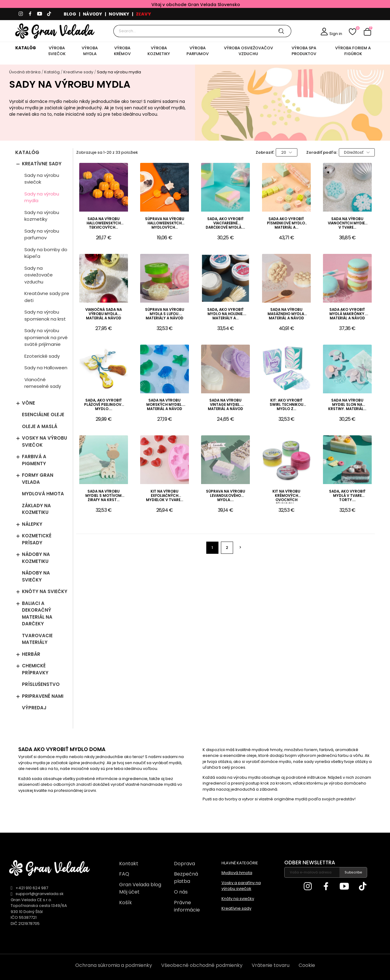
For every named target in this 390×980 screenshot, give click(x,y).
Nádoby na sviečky (36, 576)
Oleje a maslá (40, 426)
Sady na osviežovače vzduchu (39, 275)
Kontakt (129, 864)
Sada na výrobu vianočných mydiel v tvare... (347, 223)
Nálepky (32, 524)
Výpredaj (34, 708)
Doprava (184, 864)
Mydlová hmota (43, 494)
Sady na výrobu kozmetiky (42, 216)
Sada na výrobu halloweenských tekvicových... (104, 223)
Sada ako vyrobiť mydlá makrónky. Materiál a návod (347, 314)
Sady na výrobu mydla (42, 197)
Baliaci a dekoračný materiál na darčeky (37, 614)
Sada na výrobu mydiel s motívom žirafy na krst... (103, 496)
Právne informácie (187, 906)
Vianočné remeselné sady (43, 383)
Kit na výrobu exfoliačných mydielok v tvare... (165, 496)
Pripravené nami (43, 696)
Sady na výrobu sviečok (42, 179)
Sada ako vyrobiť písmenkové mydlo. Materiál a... (286, 223)
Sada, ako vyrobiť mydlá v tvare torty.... (347, 496)
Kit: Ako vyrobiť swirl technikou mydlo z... (286, 405)
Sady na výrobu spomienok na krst (45, 315)
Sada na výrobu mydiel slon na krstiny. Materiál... (347, 405)
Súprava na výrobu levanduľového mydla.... (225, 496)
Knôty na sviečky (45, 591)
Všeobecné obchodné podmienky (202, 965)
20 (287, 152)
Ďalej (240, 547)
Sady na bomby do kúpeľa (46, 253)
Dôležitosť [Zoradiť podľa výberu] (357, 152)
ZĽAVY (144, 14)
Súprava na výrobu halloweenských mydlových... (165, 223)
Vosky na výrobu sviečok (44, 441)
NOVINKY (119, 14)
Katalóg (27, 153)
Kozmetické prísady (37, 539)
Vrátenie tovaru (271, 965)
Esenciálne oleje (43, 414)
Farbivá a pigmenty (34, 460)
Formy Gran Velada (38, 479)
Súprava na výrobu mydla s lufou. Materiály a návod (165, 314)
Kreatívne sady (42, 164)
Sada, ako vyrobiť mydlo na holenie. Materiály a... (225, 314)
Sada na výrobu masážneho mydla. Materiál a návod (286, 314)
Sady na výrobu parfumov (42, 234)
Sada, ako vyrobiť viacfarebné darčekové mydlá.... (225, 223)
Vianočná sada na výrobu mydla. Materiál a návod (104, 314)
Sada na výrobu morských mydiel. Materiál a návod (164, 405)
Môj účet (129, 892)
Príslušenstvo (41, 684)
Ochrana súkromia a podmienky (114, 965)
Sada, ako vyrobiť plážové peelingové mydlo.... (104, 405)
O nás (181, 892)
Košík (126, 903)
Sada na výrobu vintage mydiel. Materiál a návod (225, 405)
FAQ (124, 874)
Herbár (31, 654)
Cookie (307, 965)
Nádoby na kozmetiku (36, 558)
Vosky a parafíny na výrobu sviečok (241, 886)
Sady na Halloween (46, 368)
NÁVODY (92, 14)
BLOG (70, 14)
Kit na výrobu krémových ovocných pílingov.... (286, 496)
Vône (28, 403)
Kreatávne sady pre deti (47, 297)
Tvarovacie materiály (37, 639)
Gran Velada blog (140, 885)
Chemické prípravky (35, 669)
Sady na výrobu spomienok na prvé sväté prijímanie (46, 337)
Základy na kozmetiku (36, 509)
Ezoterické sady (42, 356)
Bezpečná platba (186, 878)
